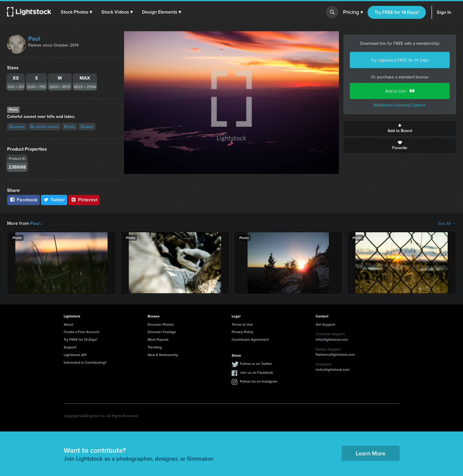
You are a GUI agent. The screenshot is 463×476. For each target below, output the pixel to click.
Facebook (23, 200)
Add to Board (400, 129)
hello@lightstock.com (333, 369)
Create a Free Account (81, 332)
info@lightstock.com (332, 339)
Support (70, 347)
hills (70, 127)
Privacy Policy (242, 332)
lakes (87, 127)
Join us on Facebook (256, 372)
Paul (34, 38)
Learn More (371, 453)
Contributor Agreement (250, 339)
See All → (447, 223)
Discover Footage (162, 332)
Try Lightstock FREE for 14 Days (400, 60)
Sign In (444, 12)
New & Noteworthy (163, 355)
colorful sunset (44, 127)
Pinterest (84, 200)
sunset (17, 127)
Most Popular (158, 339)
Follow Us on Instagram (259, 381)
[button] (76, 12)
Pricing (353, 12)
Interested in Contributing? (85, 362)
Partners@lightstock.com (335, 354)
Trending (155, 347)
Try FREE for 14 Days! (397, 12)
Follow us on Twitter (256, 364)
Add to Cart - (400, 91)
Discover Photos (161, 324)
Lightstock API (75, 355)
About (69, 324)
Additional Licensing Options (400, 105)
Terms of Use (242, 324)
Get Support (325, 324)
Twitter (54, 200)
